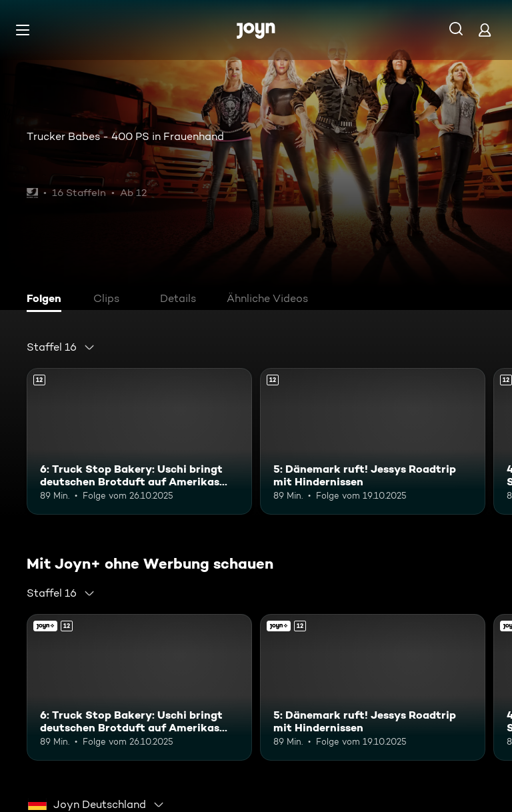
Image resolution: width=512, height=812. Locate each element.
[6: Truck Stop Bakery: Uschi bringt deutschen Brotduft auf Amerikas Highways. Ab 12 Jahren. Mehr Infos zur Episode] (139, 441)
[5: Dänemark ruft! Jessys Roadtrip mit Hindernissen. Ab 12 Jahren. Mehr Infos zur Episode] (373, 441)
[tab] (47, 300)
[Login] (485, 30)
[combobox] (61, 347)
